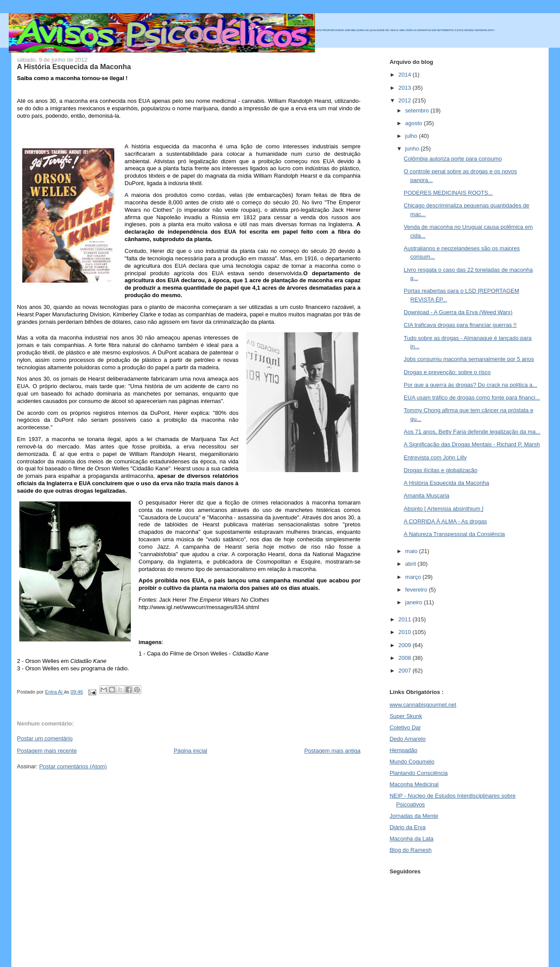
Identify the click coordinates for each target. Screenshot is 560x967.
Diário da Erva (407, 827)
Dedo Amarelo (407, 739)
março (414, 577)
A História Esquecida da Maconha (446, 483)
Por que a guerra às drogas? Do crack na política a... (471, 385)
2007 (405, 671)
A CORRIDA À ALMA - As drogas (445, 521)
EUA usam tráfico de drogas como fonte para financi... (472, 398)
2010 (405, 632)
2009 (405, 645)
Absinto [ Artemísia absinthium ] (444, 509)
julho (412, 136)
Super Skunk (406, 716)
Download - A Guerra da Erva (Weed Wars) (458, 312)
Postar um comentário (45, 738)
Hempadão (403, 750)
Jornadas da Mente (414, 816)
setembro (418, 110)
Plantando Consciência (418, 773)
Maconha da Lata (411, 839)
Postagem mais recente (47, 751)
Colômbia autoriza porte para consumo (453, 159)
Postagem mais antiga (332, 751)
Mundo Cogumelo (412, 762)
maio (412, 551)
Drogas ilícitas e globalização (441, 470)
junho (413, 149)
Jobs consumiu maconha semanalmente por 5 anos (469, 359)
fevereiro (417, 590)
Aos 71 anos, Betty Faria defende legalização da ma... (472, 432)
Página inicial (191, 751)
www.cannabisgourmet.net (423, 705)
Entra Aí (54, 692)
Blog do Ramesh (410, 850)
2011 (405, 619)
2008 (405, 658)
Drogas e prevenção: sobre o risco (447, 372)
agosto (415, 123)
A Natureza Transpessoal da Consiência (454, 534)
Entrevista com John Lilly (435, 457)
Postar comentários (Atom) (73, 766)
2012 (405, 100)
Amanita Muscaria (427, 496)
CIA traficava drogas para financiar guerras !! (460, 325)
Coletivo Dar (405, 727)
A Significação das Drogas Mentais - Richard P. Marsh (472, 444)
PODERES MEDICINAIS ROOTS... (448, 193)
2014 (405, 75)
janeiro (415, 602)
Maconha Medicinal (414, 784)
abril (411, 564)
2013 (405, 88)
